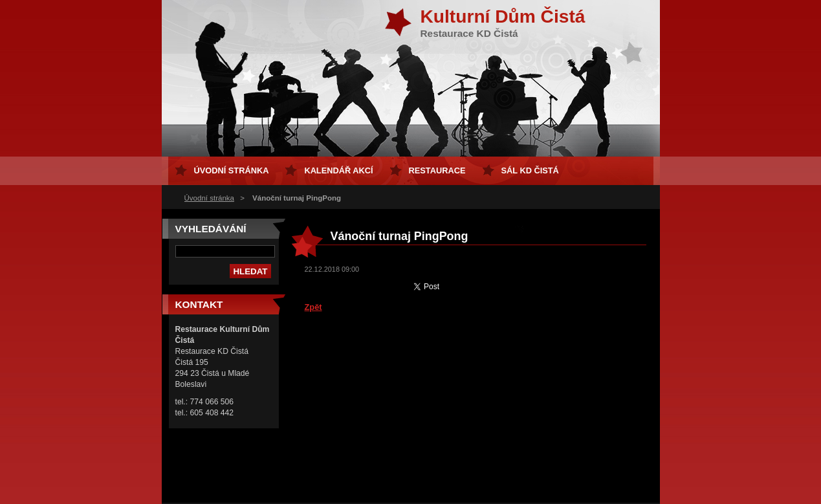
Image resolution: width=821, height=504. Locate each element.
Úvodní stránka (209, 198)
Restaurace (437, 170)
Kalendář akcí (338, 170)
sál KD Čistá (530, 170)
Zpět (313, 307)
